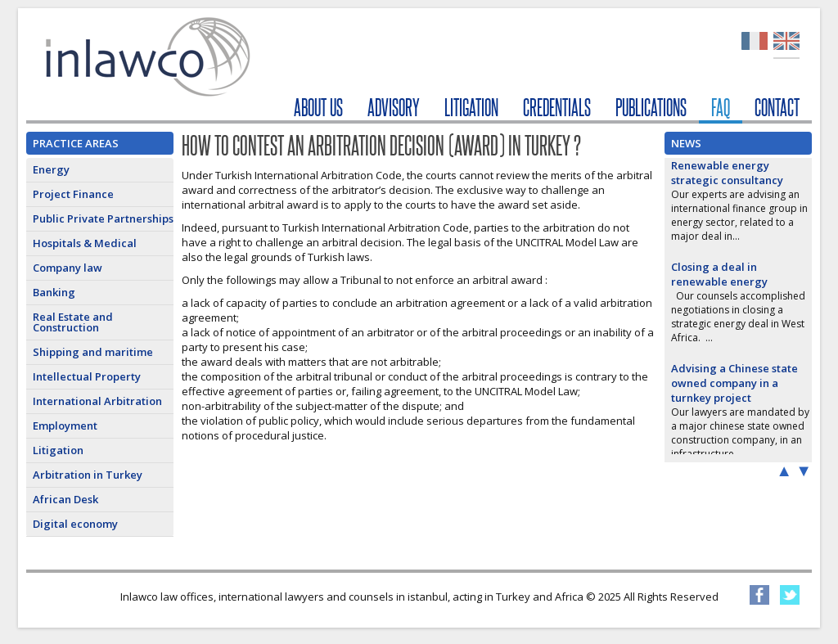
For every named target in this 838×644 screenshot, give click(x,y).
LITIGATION (471, 108)
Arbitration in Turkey (88, 475)
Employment (65, 426)
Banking (54, 292)
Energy (51, 169)
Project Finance (73, 194)
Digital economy (75, 524)
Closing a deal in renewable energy (719, 274)
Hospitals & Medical (85, 243)
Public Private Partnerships (103, 218)
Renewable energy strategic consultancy (727, 173)
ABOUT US (318, 108)
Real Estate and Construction (73, 322)
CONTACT (777, 108)
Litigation (58, 450)
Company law (68, 268)
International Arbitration (97, 401)
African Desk (65, 499)
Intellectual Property (87, 376)
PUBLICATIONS (651, 108)
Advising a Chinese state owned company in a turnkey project (734, 383)
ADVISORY (394, 108)
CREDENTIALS (557, 108)
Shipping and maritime (93, 352)
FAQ (721, 108)
